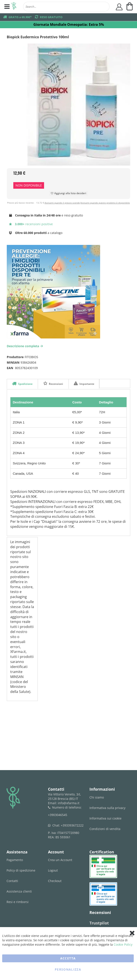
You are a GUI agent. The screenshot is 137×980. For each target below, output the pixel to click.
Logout (53, 870)
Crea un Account (60, 860)
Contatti (12, 881)
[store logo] (14, 7)
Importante (86, 384)
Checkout (55, 881)
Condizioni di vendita (105, 829)
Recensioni (56, 384)
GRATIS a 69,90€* (20, 17)
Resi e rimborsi (18, 902)
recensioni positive (31, 224)
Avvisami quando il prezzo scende (62, 203)
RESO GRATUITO (51, 17)
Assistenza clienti (19, 891)
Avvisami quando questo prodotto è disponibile (105, 203)
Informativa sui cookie (105, 818)
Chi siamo (97, 797)
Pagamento (15, 860)
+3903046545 (58, 815)
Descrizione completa (25, 346)
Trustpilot (99, 923)
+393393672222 (72, 825)
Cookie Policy (123, 944)
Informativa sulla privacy (107, 808)
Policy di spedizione (21, 870)
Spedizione (25, 384)
